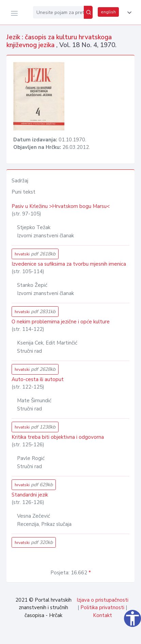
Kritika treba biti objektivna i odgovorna (58, 437)
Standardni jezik (30, 495)
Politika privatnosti (102, 607)
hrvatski (35, 254)
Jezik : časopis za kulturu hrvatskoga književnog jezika (59, 41)
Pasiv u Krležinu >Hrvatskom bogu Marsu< (61, 206)
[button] (128, 13)
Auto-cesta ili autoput (38, 379)
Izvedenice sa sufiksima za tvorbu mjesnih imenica (69, 264)
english (108, 12)
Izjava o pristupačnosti (103, 600)
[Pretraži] (88, 12)
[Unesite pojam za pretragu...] (58, 12)
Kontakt (103, 615)
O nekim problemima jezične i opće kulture (61, 322)
